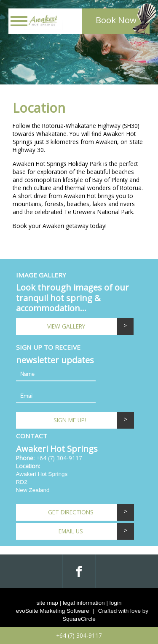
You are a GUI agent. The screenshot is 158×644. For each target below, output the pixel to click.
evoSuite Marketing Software (53, 611)
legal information (84, 603)
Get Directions (71, 512)
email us (71, 531)
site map (47, 603)
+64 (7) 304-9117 (59, 458)
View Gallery (66, 326)
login (116, 603)
